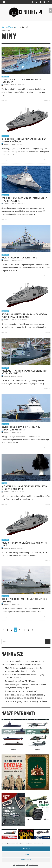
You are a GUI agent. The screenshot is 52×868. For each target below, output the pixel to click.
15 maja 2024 (19, 144)
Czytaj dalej (5, 101)
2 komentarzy (47, 448)
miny (17, 27)
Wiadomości (5, 77)
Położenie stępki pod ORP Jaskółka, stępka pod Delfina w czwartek (24, 372)
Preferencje (26, 860)
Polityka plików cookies (19, 865)
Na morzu (4, 483)
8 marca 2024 (19, 260)
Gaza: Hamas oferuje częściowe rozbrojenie (23, 664)
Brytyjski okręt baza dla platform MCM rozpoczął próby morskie (21, 428)
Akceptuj (26, 849)
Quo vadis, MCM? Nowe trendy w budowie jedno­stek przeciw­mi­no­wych (25, 488)
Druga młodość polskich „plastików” (20, 258)
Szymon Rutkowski (9, 85)
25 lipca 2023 (19, 376)
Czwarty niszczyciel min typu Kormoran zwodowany (21, 81)
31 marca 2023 (19, 548)
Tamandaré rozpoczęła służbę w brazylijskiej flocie (26, 701)
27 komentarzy (47, 617)
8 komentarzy (47, 100)
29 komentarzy (47, 219)
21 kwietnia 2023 (20, 492)
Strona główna (7, 27)
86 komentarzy (47, 276)
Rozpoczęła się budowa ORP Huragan (21, 681)
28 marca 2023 (19, 604)
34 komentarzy (47, 388)
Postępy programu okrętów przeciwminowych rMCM (24, 544)
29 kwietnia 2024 (20, 204)
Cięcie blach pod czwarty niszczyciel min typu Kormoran (24, 600)
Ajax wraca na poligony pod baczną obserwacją (24, 661)
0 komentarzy (47, 160)
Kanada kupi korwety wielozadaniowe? (21, 691)
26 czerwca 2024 (20, 85)
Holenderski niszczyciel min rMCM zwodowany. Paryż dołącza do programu (25, 316)
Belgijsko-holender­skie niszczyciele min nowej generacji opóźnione (24, 140)
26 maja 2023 (19, 432)
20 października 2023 (21, 320)
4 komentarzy (47, 332)
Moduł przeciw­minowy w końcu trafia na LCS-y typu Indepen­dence (24, 199)
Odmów (26, 854)
